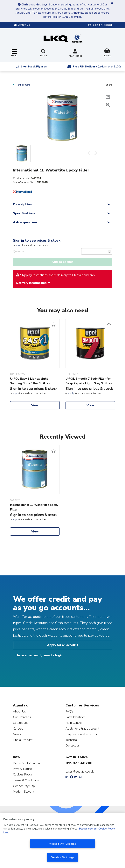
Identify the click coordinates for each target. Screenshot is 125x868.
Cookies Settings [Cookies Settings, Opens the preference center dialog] (63, 857)
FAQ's (69, 711)
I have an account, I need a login (39, 655)
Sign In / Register (103, 25)
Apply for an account (63, 645)
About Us (19, 711)
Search (43, 53)
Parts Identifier (75, 717)
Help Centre (74, 723)
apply (19, 245)
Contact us (73, 745)
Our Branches (22, 717)
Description (22, 204)
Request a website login (82, 734)
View (35, 405)
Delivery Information (33, 283)
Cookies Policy (23, 774)
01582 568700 (79, 763)
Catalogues (21, 723)
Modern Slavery (24, 792)
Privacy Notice (22, 769)
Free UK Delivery (97, 67)
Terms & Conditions (26, 780)
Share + (110, 85)
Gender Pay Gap (24, 786)
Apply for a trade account (82, 729)
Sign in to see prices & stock (37, 240)
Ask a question (25, 222)
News (17, 734)
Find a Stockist (23, 740)
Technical (72, 740)
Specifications (24, 213)
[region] (62, 841)
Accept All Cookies (62, 844)
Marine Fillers (23, 85)
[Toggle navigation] (14, 53)
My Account (75, 53)
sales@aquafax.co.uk (80, 772)
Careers (18, 729)
